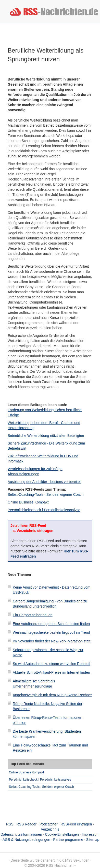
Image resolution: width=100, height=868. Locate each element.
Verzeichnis (50, 829)
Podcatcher (49, 824)
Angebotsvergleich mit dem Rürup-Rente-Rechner (52, 695)
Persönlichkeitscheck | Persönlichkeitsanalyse (44, 510)
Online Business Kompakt (28, 502)
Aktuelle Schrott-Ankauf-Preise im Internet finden (51, 672)
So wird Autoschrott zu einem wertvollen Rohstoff (52, 664)
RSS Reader (26, 824)
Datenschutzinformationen (21, 834)
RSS (10, 824)
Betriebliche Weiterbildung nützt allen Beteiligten (46, 436)
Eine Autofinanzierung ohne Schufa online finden (51, 624)
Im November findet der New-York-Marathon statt (52, 641)
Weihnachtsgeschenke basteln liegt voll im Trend (51, 632)
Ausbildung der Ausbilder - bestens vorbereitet (44, 482)
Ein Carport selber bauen (33, 615)
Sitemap (93, 840)
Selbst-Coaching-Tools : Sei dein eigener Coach (46, 494)
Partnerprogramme (68, 840)
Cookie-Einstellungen (62, 834)
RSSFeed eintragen (76, 824)
